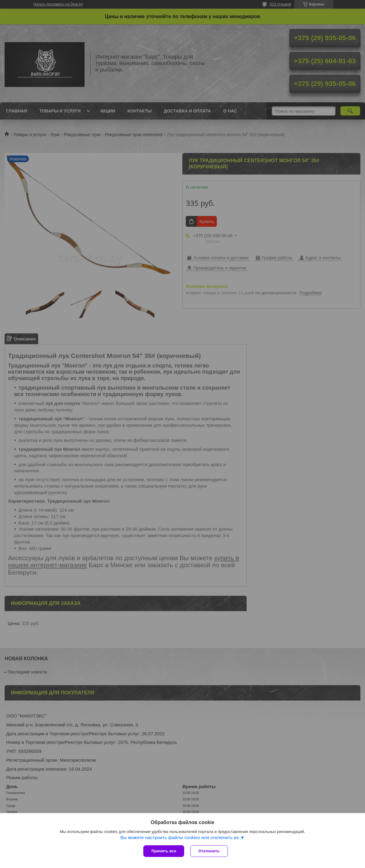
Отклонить (209, 851)
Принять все (164, 851)
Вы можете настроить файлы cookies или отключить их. (180, 837)
